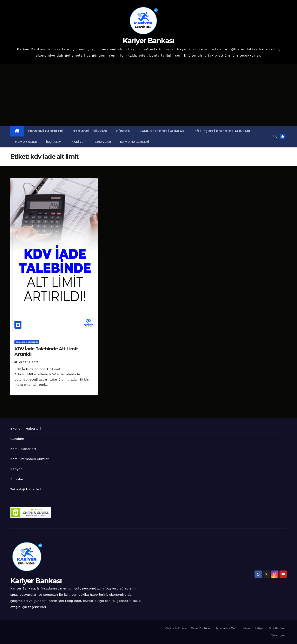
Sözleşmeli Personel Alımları (222, 131)
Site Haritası (277, 628)
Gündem (123, 131)
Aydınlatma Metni (227, 628)
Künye (246, 628)
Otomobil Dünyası (90, 131)
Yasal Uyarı (278, 635)
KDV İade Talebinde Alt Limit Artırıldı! (46, 352)
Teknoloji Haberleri (26, 489)
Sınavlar (103, 142)
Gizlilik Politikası (176, 628)
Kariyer (79, 142)
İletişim (260, 628)
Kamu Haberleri (135, 142)
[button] (275, 136)
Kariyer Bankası (148, 41)
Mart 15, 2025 (29, 362)
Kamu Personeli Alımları (163, 131)
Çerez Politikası (201, 628)
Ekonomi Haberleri (46, 131)
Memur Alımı (26, 142)
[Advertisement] (148, 95)
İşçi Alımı (54, 142)
